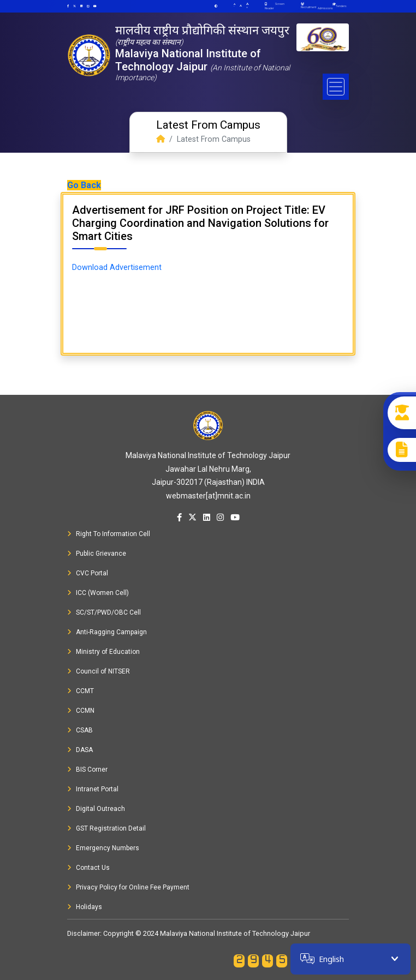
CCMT (81, 691)
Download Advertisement (117, 267)
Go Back (84, 185)
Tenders (341, 6)
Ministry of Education (103, 652)
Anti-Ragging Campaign (107, 632)
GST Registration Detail (106, 828)
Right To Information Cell (109, 534)
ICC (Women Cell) (98, 593)
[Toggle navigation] (336, 87)
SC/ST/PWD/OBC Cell (104, 612)
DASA (80, 750)
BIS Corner (87, 769)
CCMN (81, 711)
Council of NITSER (99, 671)
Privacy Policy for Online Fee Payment (128, 887)
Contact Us (88, 868)
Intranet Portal (93, 789)
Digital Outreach (96, 809)
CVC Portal (88, 573)
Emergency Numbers (103, 848)
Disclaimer (84, 933)
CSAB (80, 730)
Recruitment (308, 6)
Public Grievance (97, 554)
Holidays (85, 907)
